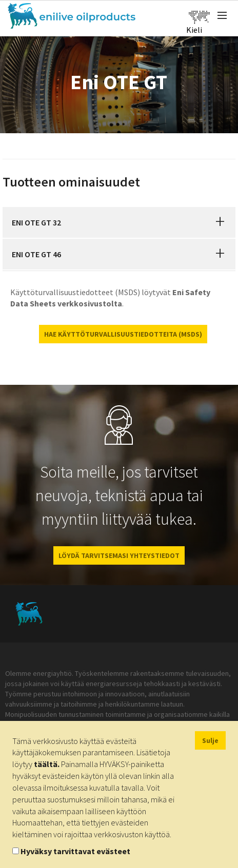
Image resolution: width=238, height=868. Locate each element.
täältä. (47, 764)
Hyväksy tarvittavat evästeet (75, 851)
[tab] (119, 222)
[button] (220, 222)
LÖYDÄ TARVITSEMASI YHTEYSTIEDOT (119, 555)
